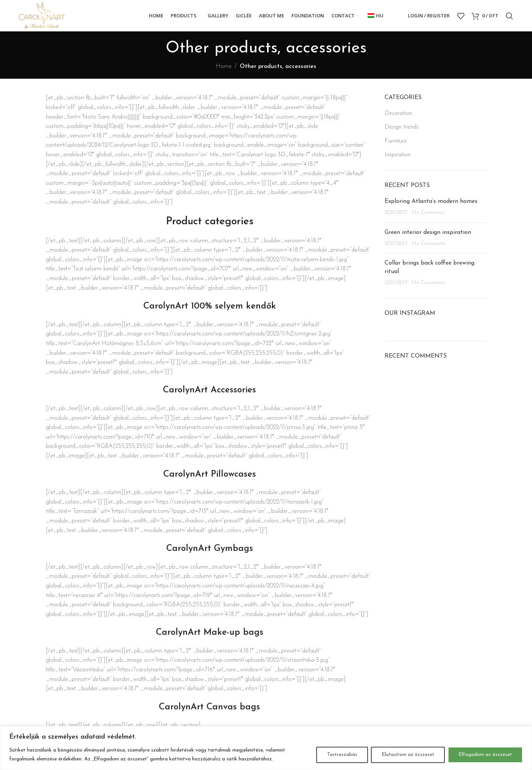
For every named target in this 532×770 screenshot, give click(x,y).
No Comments (429, 213)
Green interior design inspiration (428, 232)
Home (224, 67)
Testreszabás (342, 755)
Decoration (398, 113)
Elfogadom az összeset (485, 755)
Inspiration (398, 155)
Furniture (396, 141)
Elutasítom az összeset (408, 755)
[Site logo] (42, 16)
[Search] (509, 16)
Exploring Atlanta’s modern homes (431, 201)
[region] (266, 748)
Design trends (402, 127)
